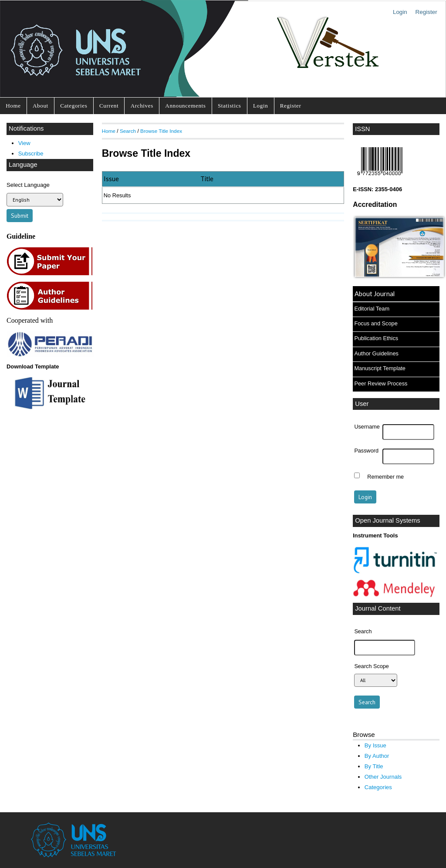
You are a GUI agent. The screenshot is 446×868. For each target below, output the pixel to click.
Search (128, 131)
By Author (377, 756)
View (24, 143)
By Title (374, 766)
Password (366, 451)
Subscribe (31, 154)
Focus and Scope (376, 323)
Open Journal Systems (388, 520)
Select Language (28, 185)
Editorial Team (372, 309)
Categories (74, 106)
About (41, 106)
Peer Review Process (381, 383)
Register (426, 12)
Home (13, 106)
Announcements (185, 106)
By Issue (375, 745)
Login (400, 12)
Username (367, 427)
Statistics (230, 106)
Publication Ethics (376, 338)
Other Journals (383, 777)
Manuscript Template (380, 368)
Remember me (385, 476)
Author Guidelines (376, 353)
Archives (142, 106)
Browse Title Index (161, 131)
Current (109, 106)
